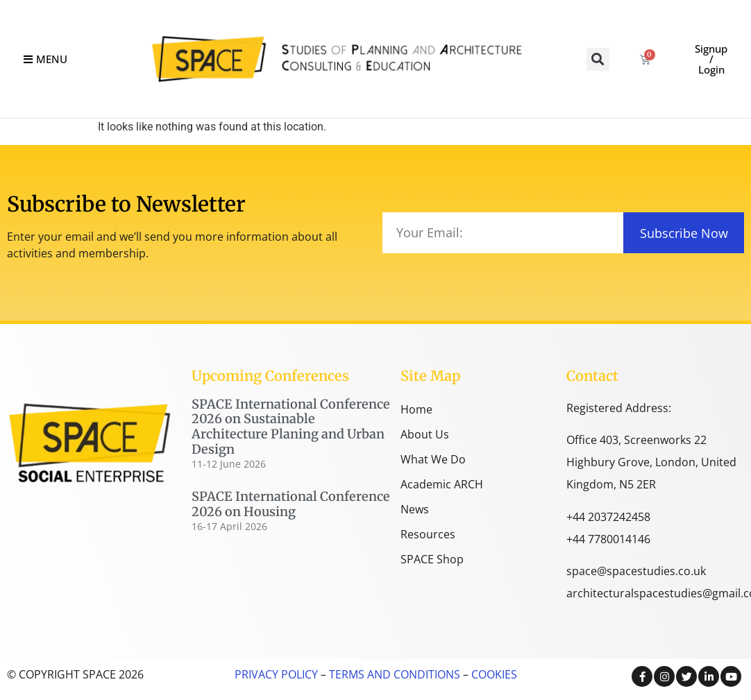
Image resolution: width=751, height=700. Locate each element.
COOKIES (494, 674)
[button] (598, 59)
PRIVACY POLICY (276, 674)
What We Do (433, 459)
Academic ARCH (442, 484)
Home (416, 409)
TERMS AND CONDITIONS (393, 674)
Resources (428, 534)
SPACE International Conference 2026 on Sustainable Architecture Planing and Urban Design (291, 427)
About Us (425, 434)
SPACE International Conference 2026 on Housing (291, 504)
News (415, 509)
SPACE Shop (432, 559)
